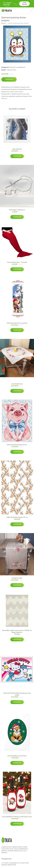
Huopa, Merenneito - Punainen (17, 262)
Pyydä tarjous (25, 4)
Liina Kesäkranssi (17, 384)
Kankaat (12, 67)
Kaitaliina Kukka (17, 578)
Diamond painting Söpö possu (17, 445)
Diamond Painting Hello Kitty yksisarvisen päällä (17, 694)
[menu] (31, 11)
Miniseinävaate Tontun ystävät (17, 323)
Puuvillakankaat (20, 67)
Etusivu (4, 23)
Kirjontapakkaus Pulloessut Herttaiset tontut (17, 817)
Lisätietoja (9, 79)
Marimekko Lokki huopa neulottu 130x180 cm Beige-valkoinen (17, 631)
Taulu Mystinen (17, 149)
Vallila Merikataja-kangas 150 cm (17, 517)
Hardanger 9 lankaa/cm (17, 210)
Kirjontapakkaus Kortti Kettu (17, 756)
